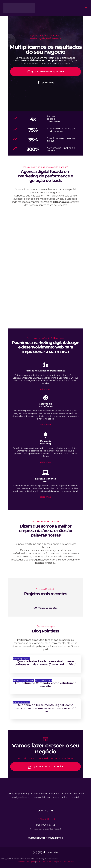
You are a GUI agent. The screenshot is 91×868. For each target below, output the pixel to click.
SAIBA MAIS (45, 82)
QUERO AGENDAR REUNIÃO (45, 767)
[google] (50, 852)
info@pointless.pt (46, 819)
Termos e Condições (26, 862)
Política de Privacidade (46, 862)
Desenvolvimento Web (23, 680)
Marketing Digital (21, 659)
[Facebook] (35, 852)
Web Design (46, 680)
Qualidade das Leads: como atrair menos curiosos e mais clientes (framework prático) (45, 663)
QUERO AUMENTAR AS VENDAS (45, 72)
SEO (37, 680)
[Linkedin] (45, 852)
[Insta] (40, 852)
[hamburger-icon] (86, 8)
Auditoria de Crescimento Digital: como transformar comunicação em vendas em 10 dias (45, 708)
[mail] (56, 852)
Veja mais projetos (45, 608)
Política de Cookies (65, 862)
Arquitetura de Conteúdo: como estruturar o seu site (45, 685)
